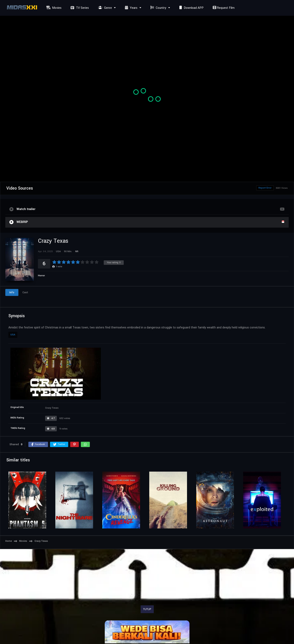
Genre (104, 8)
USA (13, 335)
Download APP (191, 8)
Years (131, 8)
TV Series (79, 8)
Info (12, 292)
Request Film (223, 8)
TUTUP (147, 609)
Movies (53, 8)
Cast (25, 292)
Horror (41, 276)
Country (158, 8)
